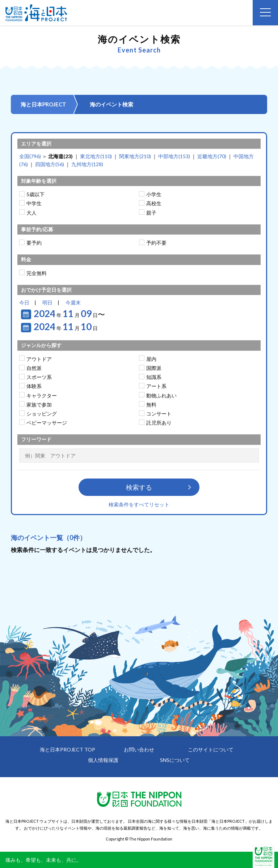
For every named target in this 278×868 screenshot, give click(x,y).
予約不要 (156, 243)
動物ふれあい (161, 395)
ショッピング (42, 414)
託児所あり (159, 423)
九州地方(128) (87, 164)
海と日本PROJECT (43, 104)
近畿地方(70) (212, 156)
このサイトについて (211, 749)
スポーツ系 (39, 377)
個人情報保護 (103, 760)
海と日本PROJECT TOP (68, 749)
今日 (24, 302)
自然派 (34, 368)
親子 (151, 213)
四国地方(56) (50, 164)
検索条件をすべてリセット (139, 504)
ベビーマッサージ (47, 423)
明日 (47, 302)
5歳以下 (35, 194)
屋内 (151, 359)
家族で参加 (39, 404)
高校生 (154, 203)
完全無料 (37, 273)
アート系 (156, 386)
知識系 (154, 377)
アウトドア (39, 359)
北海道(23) (60, 156)
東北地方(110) (96, 156)
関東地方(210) (135, 156)
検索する (139, 487)
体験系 (34, 386)
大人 (31, 213)
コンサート (159, 414)
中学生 (34, 203)
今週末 (73, 302)
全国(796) (30, 156)
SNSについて (175, 760)
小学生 (154, 194)
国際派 (154, 368)
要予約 (34, 243)
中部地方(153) (174, 156)
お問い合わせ (139, 749)
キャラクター (42, 395)
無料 (151, 404)
